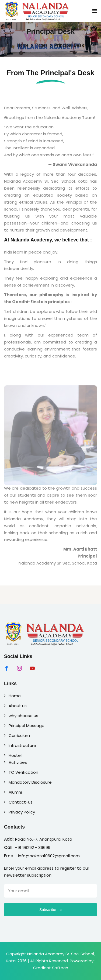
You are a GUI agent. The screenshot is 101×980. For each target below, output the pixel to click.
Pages (41, 45)
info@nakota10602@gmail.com (49, 856)
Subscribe (50, 910)
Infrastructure (20, 745)
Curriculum (17, 735)
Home (23, 45)
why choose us (21, 716)
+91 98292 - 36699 (33, 847)
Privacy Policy (20, 812)
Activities (15, 762)
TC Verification (21, 772)
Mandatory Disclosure (28, 782)
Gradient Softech (51, 968)
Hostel (13, 755)
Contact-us (18, 802)
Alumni (13, 792)
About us (15, 706)
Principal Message (24, 726)
